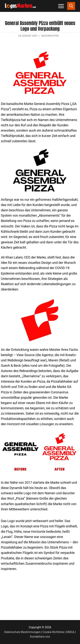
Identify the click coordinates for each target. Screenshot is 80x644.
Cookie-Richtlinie (53, 632)
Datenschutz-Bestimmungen (22, 632)
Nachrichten (50, 36)
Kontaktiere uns (40, 637)
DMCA (70, 632)
